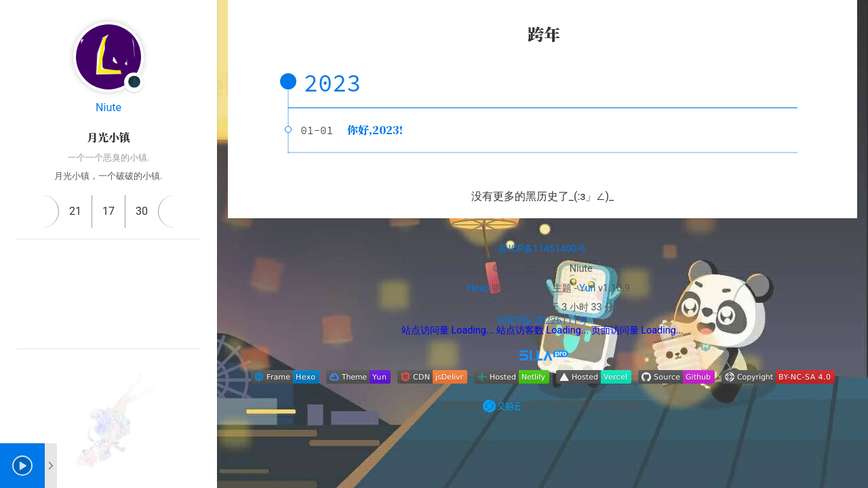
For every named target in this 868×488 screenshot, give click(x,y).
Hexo (478, 288)
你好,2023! (375, 130)
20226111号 (559, 321)
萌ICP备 (515, 321)
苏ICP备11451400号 (542, 249)
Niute (108, 107)
